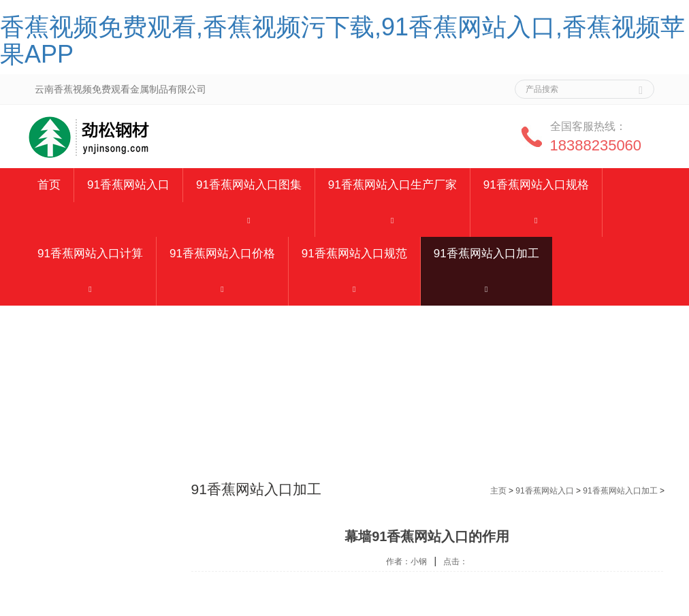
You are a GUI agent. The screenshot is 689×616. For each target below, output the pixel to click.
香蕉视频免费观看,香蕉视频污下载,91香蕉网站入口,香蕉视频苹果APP (342, 40)
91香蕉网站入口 (128, 185)
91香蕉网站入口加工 (486, 254)
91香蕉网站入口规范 (354, 254)
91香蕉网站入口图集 (249, 185)
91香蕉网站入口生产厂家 (392, 185)
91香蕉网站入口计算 (90, 254)
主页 (498, 491)
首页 (49, 185)
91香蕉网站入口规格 (536, 185)
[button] (249, 220)
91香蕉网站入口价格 (222, 254)
